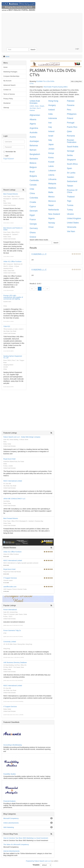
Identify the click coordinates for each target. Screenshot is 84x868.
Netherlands (54, 210)
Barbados (34, 159)
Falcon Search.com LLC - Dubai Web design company (22, 437)
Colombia (34, 198)
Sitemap (6, 108)
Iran (50, 123)
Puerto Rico (72, 127)
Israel (51, 136)
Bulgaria (33, 176)
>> (47, 289)
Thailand (71, 197)
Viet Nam (71, 231)
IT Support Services (10, 578)
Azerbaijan (34, 141)
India (50, 114)
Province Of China (72, 191)
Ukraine (70, 214)
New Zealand (54, 214)
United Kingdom (74, 218)
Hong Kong (53, 101)
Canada (33, 185)
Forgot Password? (9, 159)
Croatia (33, 202)
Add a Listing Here (76, 81)
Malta (51, 192)
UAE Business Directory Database (15, 662)
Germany (34, 228)
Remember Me (11, 152)
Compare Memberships (11, 76)
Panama (71, 105)
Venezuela (72, 227)
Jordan (51, 149)
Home (7, 57)
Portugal (71, 123)
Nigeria (51, 218)
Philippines (72, 114)
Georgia (33, 224)
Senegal (71, 151)
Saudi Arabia (73, 147)
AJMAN (32, 106)
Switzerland (72, 181)
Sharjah (42, 106)
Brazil (32, 172)
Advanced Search (9, 85)
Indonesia (53, 118)
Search (33, 50)
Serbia (70, 155)
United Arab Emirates (35, 102)
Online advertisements (11, 823)
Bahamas (34, 146)
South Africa (72, 164)
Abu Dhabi (33, 108)
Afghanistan (35, 115)
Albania (33, 119)
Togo (69, 201)
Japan (51, 144)
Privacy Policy (8, 99)
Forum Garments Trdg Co (12, 630)
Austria (33, 137)
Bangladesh (35, 154)
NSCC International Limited (13, 481)
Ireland (51, 131)
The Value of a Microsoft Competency (16, 844)
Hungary (52, 105)
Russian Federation (72, 141)
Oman (51, 227)
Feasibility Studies (10, 774)
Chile (32, 189)
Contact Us (7, 90)
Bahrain (33, 150)
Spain (69, 168)
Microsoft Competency (11, 818)
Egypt (32, 215)
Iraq (50, 127)
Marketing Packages (10, 72)
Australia (33, 132)
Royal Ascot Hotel (9, 459)
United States (73, 223)
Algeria (33, 124)
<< (32, 289)
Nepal (51, 205)
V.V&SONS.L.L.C (39, 254)
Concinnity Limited (10, 642)
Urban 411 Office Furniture (12, 261)
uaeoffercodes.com (10, 587)
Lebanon (52, 171)
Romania (71, 136)
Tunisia (70, 205)
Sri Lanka (71, 173)
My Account (7, 81)
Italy (50, 140)
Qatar (69, 131)
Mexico (51, 197)
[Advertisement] (42, 30)
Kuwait (51, 162)
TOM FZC (7, 326)
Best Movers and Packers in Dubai (13, 229)
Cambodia (34, 180)
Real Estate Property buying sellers (56, 87)
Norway (52, 223)
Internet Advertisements (11, 851)
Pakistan (71, 101)
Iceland (52, 110)
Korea (51, 158)
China (32, 193)
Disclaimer (7, 103)
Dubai (37, 106)
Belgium (33, 167)
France (33, 220)
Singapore (71, 160)
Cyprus (33, 207)
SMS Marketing (9, 827)
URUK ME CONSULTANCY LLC (14, 499)
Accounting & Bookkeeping (13, 745)
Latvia (51, 166)
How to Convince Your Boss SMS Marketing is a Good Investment (26, 838)
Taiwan (70, 186)
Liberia (51, 175)
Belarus (33, 163)
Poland (70, 118)
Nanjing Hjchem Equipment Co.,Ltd (13, 357)
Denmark (34, 211)
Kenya (51, 153)
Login (77, 49)
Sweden (70, 177)
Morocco (52, 201)
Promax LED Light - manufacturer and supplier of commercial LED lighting (13, 297)
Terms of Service (9, 94)
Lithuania (52, 179)
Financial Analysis (9, 801)
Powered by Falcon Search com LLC (38, 861)
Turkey (70, 210)
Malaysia (52, 184)
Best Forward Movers (11, 194)
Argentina (34, 128)
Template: (36, 865)
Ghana (33, 233)
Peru (69, 110)
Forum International (10, 610)
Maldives (52, 188)
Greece (33, 237)
